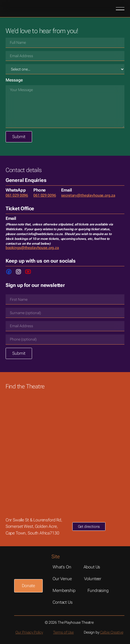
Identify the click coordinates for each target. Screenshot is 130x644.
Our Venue (62, 579)
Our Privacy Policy (29, 632)
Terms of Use (63, 632)
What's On (62, 567)
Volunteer (93, 579)
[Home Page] (23, 9)
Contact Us (62, 602)
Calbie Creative (112, 632)
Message (14, 80)
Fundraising (98, 590)
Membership (64, 590)
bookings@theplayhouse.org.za (32, 248)
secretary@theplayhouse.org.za (88, 195)
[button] (120, 9)
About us (92, 567)
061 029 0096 (17, 195)
